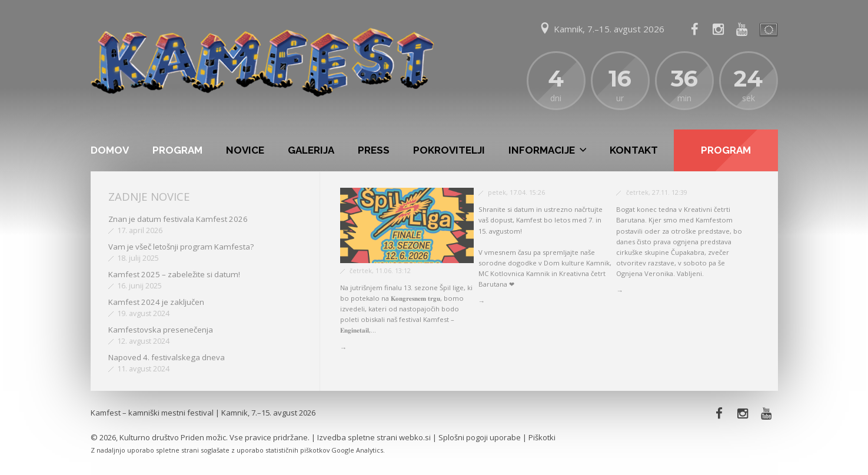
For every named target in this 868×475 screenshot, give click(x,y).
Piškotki (542, 437)
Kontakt (634, 150)
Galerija (311, 150)
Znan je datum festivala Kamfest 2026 (178, 219)
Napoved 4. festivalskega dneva (167, 357)
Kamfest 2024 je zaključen (156, 302)
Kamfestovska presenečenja (161, 330)
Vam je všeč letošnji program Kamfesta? (181, 247)
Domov (110, 150)
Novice (245, 150)
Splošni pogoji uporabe (480, 437)
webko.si (415, 437)
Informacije (542, 150)
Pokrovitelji (449, 150)
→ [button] (343, 348)
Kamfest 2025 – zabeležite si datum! (174, 274)
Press (374, 150)
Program (177, 150)
